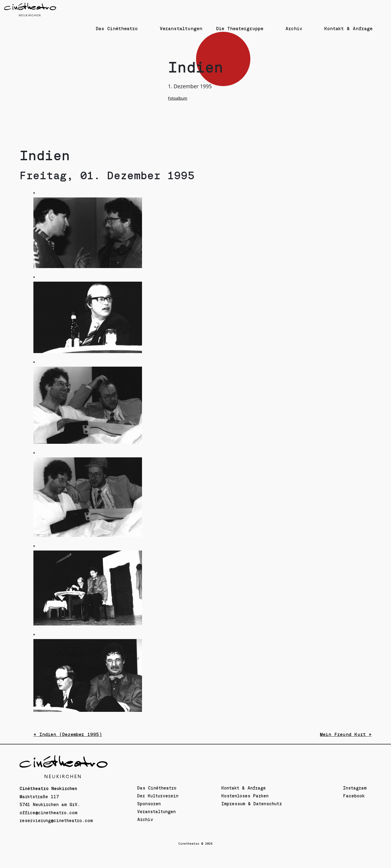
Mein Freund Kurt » (346, 735)
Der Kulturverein (158, 796)
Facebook (354, 796)
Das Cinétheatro (157, 788)
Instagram (355, 788)
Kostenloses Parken (245, 796)
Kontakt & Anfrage (244, 788)
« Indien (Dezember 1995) (68, 735)
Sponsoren (149, 804)
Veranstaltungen (156, 812)
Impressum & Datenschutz (252, 804)
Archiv (145, 820)
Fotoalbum (178, 98)
